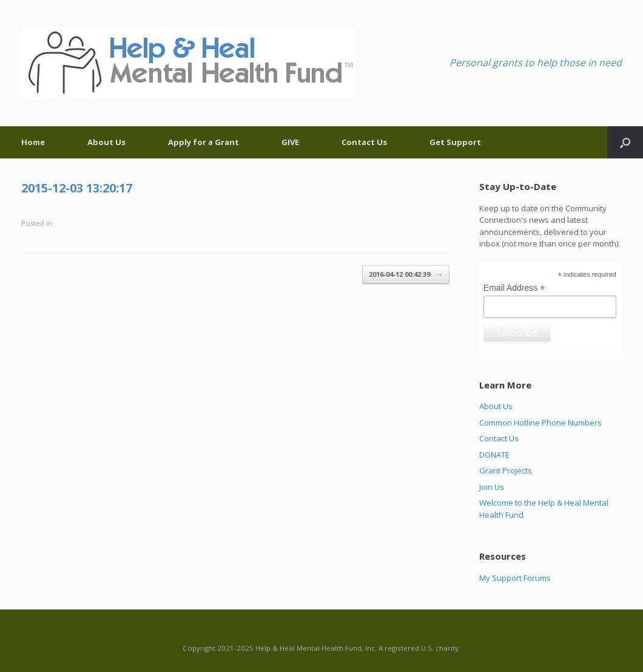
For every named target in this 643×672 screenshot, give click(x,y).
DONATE (494, 455)
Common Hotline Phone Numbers (540, 423)
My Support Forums (515, 578)
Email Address (514, 288)
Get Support (455, 142)
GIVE (290, 142)
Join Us (492, 487)
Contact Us (364, 142)
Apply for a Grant (204, 142)
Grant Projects (506, 470)
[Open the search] (625, 142)
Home (33, 142)
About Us (106, 142)
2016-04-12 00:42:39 (406, 275)
